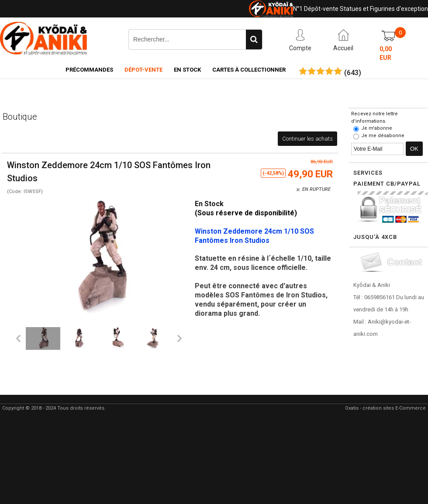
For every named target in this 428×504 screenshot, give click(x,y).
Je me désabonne (383, 136)
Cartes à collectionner (249, 70)
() (353, 73)
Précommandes (89, 70)
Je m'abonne (377, 128)
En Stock (187, 70)
